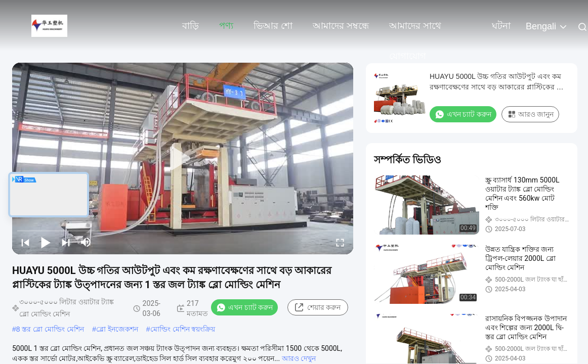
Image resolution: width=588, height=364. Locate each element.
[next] (66, 242)
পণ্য (226, 26)
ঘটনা (501, 26)
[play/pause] (46, 242)
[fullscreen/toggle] (340, 242)
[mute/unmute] (86, 242)
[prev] (25, 242)
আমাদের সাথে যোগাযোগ (415, 31)
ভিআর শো (273, 26)
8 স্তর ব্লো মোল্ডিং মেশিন (50, 329)
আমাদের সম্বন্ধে (341, 26)
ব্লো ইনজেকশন (117, 329)
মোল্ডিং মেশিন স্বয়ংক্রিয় (183, 329)
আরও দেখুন (299, 358)
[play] (183, 159)
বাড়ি (191, 26)
